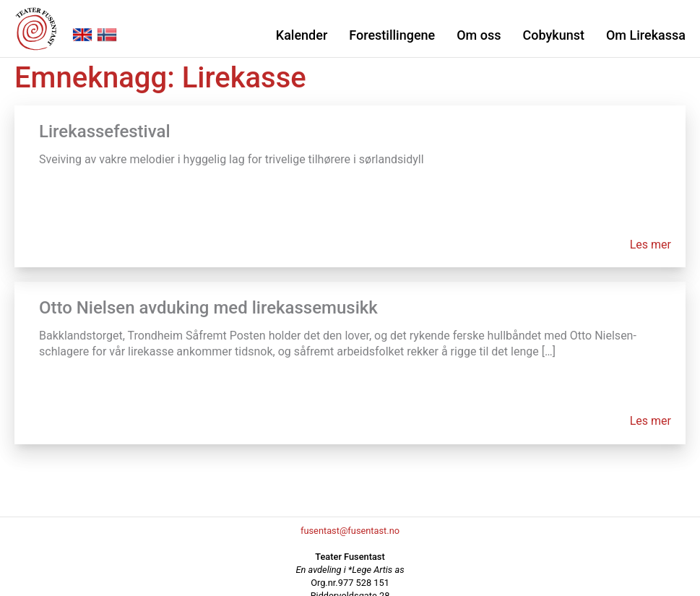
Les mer (651, 245)
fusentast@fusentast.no (350, 531)
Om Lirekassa (646, 35)
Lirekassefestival (105, 131)
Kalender (302, 35)
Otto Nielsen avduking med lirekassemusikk (208, 308)
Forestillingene (392, 35)
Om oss (479, 35)
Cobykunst (553, 35)
